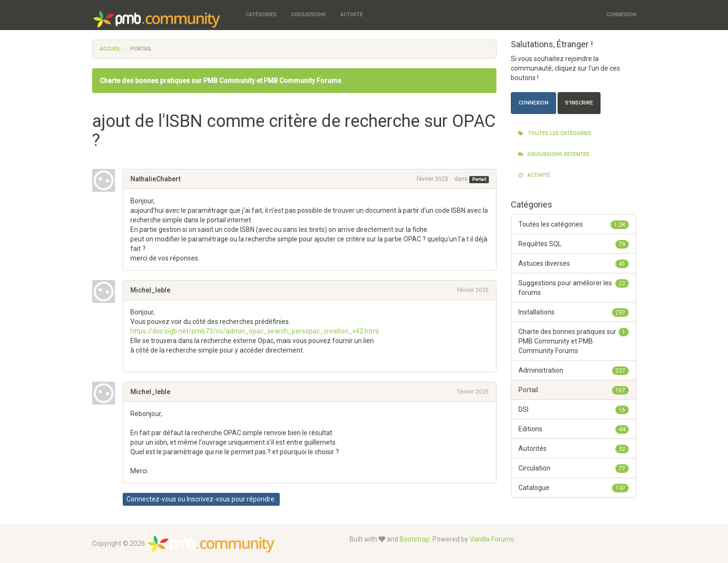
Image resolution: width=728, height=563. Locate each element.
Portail (479, 179)
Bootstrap (415, 539)
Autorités (574, 448)
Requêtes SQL (574, 244)
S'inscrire (579, 103)
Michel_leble (150, 290)
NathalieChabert (155, 179)
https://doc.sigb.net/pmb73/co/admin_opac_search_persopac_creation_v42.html (254, 331)
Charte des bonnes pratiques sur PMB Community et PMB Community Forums (221, 81)
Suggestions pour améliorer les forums (574, 287)
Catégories (261, 15)
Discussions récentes (554, 154)
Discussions (309, 15)
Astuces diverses (574, 263)
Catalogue (574, 488)
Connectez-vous (151, 499)
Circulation (574, 468)
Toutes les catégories (555, 133)
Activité (352, 15)
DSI (574, 409)
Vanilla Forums (492, 539)
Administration (574, 370)
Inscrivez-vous (208, 499)
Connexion (621, 15)
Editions (574, 429)
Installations (574, 312)
